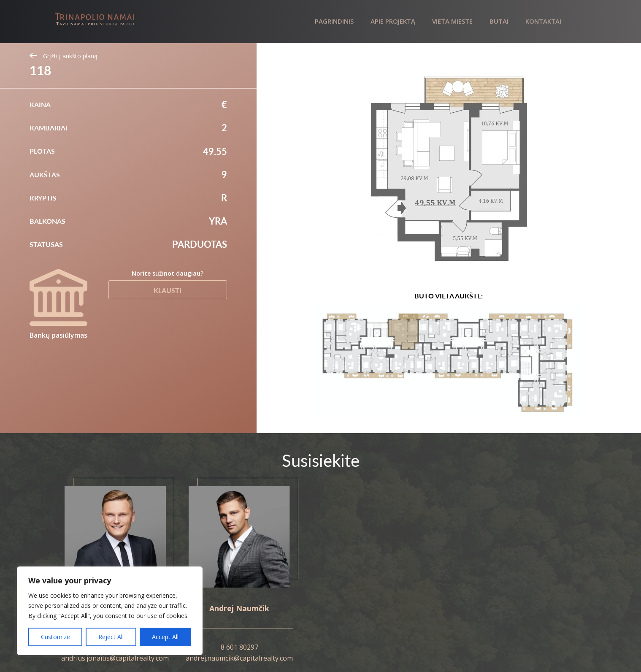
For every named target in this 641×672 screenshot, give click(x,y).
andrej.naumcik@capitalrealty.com (239, 658)
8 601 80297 (239, 647)
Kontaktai (543, 21)
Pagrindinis (334, 21)
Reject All (111, 637)
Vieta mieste (452, 21)
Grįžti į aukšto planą (64, 56)
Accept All (165, 637)
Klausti (168, 290)
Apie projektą (393, 21)
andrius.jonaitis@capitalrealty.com (115, 658)
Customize (55, 637)
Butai (499, 21)
